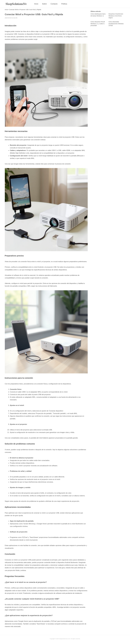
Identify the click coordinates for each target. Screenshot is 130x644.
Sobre (44, 4)
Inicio (36, 4)
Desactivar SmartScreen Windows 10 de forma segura (116, 16)
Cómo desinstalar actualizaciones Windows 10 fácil (116, 24)
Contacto (54, 4)
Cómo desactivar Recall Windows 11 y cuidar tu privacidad (98, 24)
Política (64, 4)
